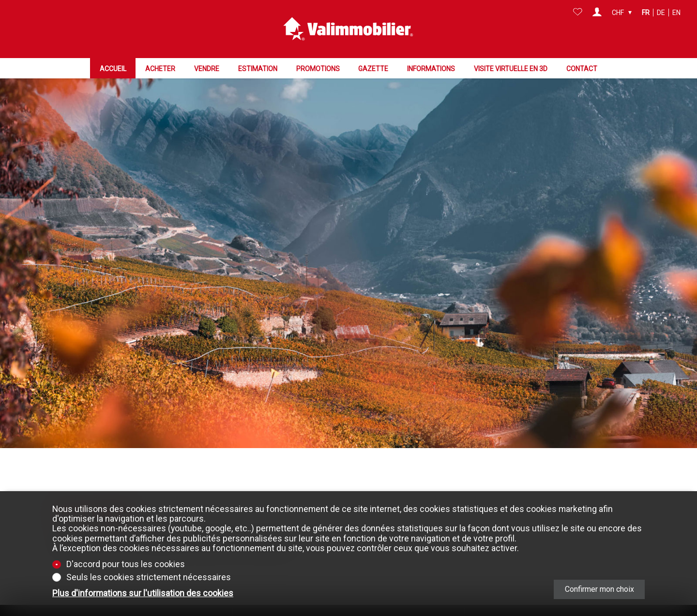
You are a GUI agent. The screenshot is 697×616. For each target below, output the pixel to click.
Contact (582, 68)
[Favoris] (578, 13)
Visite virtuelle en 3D (511, 68)
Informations (431, 68)
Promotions (318, 68)
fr (646, 13)
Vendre (207, 68)
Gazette (373, 68)
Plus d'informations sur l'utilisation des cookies (143, 593)
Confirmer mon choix (599, 589)
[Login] (597, 13)
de (661, 13)
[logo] (348, 29)
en (676, 13)
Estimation (258, 68)
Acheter (160, 68)
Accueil (113, 68)
